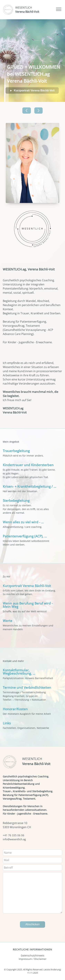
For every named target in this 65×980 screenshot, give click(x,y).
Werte (8, 621)
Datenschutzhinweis (33, 955)
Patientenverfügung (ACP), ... (25, 536)
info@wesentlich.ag (14, 839)
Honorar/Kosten (15, 709)
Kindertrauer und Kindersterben (28, 465)
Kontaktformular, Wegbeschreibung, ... (19, 672)
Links (7, 723)
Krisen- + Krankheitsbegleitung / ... (29, 486)
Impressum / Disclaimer (33, 959)
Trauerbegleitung (16, 451)
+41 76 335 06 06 (14, 835)
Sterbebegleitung (16, 501)
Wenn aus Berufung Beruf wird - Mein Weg (28, 605)
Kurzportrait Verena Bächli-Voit (34, 90)
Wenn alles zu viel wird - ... (23, 522)
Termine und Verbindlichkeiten (27, 687)
